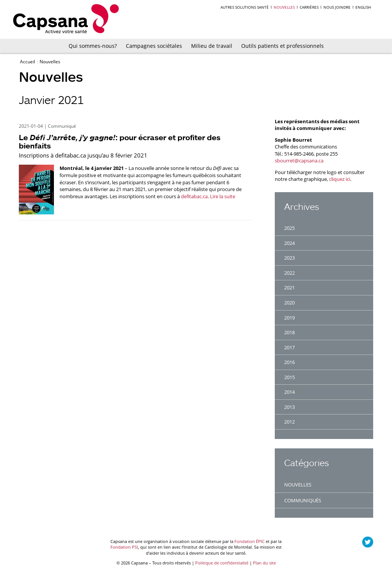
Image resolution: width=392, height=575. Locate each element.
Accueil (28, 62)
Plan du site (264, 563)
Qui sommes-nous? (93, 46)
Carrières (309, 7)
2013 (289, 407)
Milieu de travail (212, 46)
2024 (289, 243)
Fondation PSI (124, 547)
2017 (289, 347)
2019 (289, 318)
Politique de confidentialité (222, 563)
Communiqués (303, 500)
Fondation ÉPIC (250, 541)
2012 (289, 422)
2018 (289, 332)
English (363, 7)
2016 (289, 362)
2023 (289, 258)
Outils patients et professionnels (283, 46)
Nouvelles (284, 7)
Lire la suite (223, 196)
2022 (289, 273)
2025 (289, 228)
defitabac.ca (194, 196)
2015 (289, 377)
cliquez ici (340, 179)
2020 (289, 303)
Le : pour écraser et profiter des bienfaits (120, 141)
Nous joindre (337, 7)
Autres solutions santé (245, 7)
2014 (289, 392)
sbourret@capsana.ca (299, 161)
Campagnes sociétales (154, 46)
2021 (289, 287)
